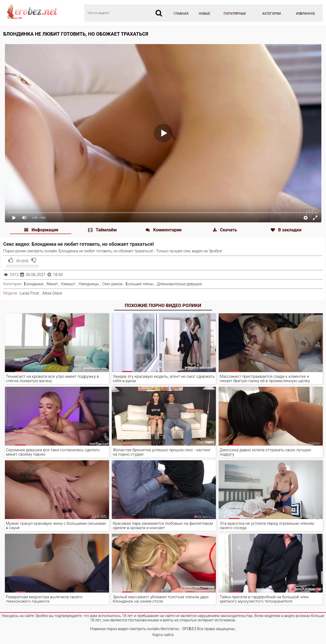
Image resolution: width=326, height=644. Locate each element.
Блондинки (34, 284)
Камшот (68, 284)
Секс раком (112, 284)
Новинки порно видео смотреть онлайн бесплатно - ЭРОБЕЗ (143, 629)
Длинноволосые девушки (179, 284)
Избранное (306, 14)
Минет (52, 284)
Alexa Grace (52, 293)
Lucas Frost (29, 293)
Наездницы (89, 284)
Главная (181, 14)
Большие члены (139, 284)
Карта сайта (163, 635)
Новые (204, 14)
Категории (272, 14)
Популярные (235, 14)
